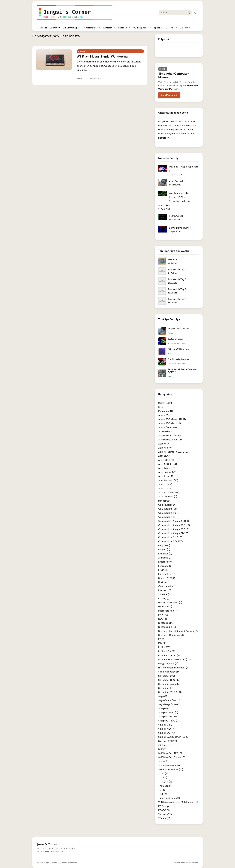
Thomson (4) (165, 786)
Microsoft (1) (165, 607)
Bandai (82, 51)
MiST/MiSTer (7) (167, 574)
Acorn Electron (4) (168, 427)
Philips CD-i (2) (167, 651)
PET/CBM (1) (165, 546)
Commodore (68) (168, 509)
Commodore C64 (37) (170, 541)
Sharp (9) (163, 708)
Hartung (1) (164, 582)
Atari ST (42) (165, 484)
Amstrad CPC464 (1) (170, 436)
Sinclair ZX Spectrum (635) (173, 737)
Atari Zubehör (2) (168, 497)
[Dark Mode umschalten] (195, 13)
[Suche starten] (189, 13)
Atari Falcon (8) (167, 468)
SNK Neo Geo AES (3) (170, 753)
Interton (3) (165, 590)
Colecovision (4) (167, 505)
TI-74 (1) (163, 778)
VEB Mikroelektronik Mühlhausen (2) (178, 802)
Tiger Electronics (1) (169, 798)
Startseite (42, 28)
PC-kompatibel (142, 28)
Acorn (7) (163, 415)
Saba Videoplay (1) (168, 672)
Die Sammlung (71, 28)
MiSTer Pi (173, 260)
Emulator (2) (165, 554)
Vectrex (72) (165, 814)
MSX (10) (163, 615)
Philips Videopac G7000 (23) (174, 660)
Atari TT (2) (164, 488)
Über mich (55, 28)
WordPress (193, 863)
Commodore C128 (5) (170, 537)
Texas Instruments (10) (171, 769)
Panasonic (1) (165, 411)
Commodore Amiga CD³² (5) (174, 533)
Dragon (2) (164, 550)
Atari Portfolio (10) (168, 480)
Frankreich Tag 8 (177, 279)
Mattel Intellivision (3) (170, 602)
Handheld (124, 28)
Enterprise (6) (166, 562)
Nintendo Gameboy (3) (171, 635)
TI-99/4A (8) (165, 782)
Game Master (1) (167, 586)
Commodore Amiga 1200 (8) (174, 521)
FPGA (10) (164, 570)
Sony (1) (163, 761)
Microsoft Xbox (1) (168, 611)
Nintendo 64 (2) (167, 627)
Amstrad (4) (165, 431)
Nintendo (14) (166, 623)
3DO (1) (162, 407)
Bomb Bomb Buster (180, 228)
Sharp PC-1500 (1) (168, 721)
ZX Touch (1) (165, 745)
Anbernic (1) (165, 558)
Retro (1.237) (165, 403)
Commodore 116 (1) (169, 513)
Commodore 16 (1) (168, 517)
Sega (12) (163, 696)
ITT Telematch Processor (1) (173, 668)
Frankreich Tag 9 (177, 289)
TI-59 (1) (163, 774)
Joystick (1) (164, 594)
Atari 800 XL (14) (168, 464)
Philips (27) (164, 647)
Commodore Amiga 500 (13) (174, 525)
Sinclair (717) (165, 725)
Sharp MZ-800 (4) (168, 716)
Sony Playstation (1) (169, 765)
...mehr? (185, 28)
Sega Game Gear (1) (169, 700)
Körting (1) (164, 598)
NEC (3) (163, 619)
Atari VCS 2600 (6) (169, 493)
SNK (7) (162, 749)
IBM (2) (162, 643)
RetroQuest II (176, 216)
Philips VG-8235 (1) (169, 655)
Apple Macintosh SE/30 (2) (173, 452)
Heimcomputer (92, 28)
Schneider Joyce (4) (169, 684)
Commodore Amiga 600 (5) (174, 529)
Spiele (158, 28)
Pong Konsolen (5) (168, 664)
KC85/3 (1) (164, 810)
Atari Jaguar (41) (167, 472)
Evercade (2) (165, 566)
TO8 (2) (162, 794)
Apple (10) (164, 444)
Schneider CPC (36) (169, 680)
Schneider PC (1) (167, 688)
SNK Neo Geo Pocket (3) (172, 757)
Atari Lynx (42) (166, 476)
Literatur (172, 28)
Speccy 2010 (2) (167, 578)
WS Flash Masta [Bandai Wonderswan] (104, 56)
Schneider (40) (167, 676)
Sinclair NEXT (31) (168, 729)
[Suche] (173, 13)
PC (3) (162, 639)
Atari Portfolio (177, 181)
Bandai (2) (164, 501)
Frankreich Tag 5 (177, 299)
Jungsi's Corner (50, 863)
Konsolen (109, 28)
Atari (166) (164, 456)
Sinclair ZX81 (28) (168, 741)
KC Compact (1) (167, 806)
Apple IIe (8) (165, 448)
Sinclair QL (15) (167, 733)
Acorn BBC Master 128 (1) (172, 419)
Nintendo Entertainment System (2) (178, 631)
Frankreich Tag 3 (177, 269)
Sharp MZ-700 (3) (168, 712)
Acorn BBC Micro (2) (170, 423)
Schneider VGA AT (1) (170, 692)
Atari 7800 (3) (166, 460)
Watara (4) (164, 818)
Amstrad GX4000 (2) (170, 440)
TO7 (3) (162, 790)
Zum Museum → (169, 95)
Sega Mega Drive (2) (169, 704)
